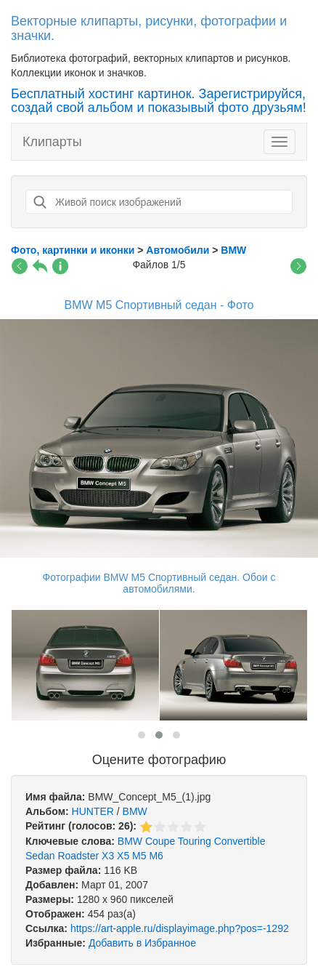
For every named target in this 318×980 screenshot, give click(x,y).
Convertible (240, 841)
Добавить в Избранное (142, 943)
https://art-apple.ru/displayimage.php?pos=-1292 (180, 928)
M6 (156, 856)
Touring (195, 841)
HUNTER (93, 811)
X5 (123, 856)
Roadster (78, 856)
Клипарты (52, 142)
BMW (135, 811)
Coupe (160, 841)
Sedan (40, 856)
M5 (139, 856)
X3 (108, 856)
